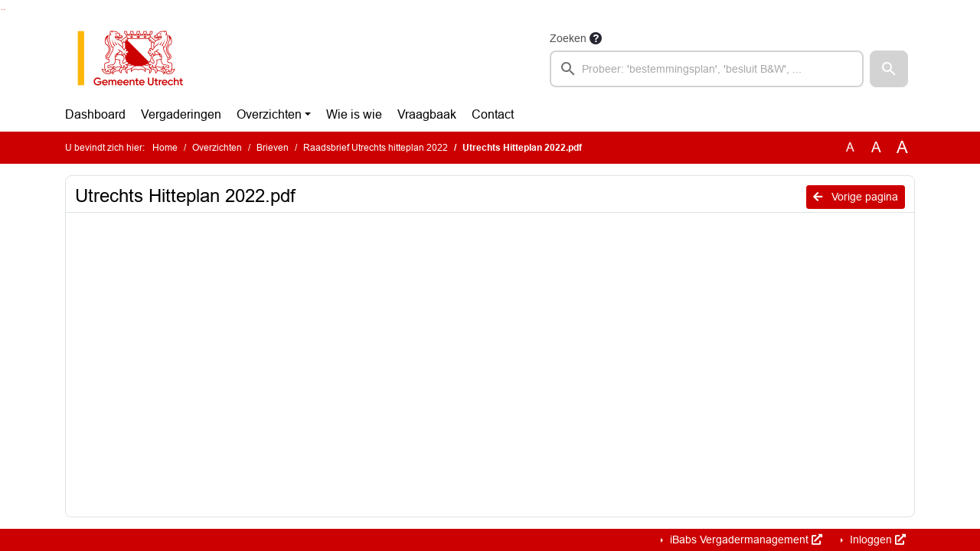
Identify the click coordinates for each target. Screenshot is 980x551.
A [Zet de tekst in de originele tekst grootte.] (850, 147)
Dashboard (95, 114)
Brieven (273, 148)
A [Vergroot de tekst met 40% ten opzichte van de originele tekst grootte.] (902, 148)
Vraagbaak (427, 114)
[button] (889, 69)
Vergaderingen (181, 114)
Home (165, 148)
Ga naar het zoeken (2, 10)
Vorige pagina (856, 197)
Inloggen (876, 540)
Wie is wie (354, 114)
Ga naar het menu (4, 10)
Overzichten (269, 114)
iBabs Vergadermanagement (745, 540)
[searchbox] (707, 69)
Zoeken (568, 38)
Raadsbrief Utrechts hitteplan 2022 (376, 148)
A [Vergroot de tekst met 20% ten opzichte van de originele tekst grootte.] (876, 147)
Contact (493, 114)
